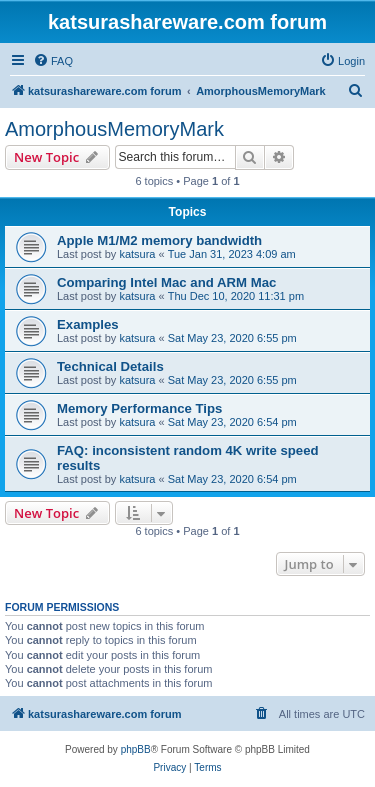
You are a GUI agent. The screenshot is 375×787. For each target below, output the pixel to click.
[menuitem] (53, 61)
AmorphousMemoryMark (114, 129)
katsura (137, 254)
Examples (88, 324)
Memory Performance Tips (139, 408)
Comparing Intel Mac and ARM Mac (166, 282)
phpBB (136, 749)
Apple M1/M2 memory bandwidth (159, 240)
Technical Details (110, 366)
